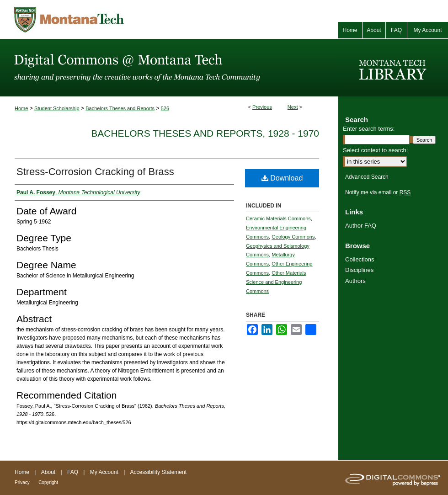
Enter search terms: (369, 129)
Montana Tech (110, 19)
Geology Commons (293, 237)
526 (165, 108)
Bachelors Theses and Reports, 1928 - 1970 (205, 133)
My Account (104, 472)
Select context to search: (375, 150)
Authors (355, 281)
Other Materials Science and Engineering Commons (276, 282)
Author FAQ (361, 226)
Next (293, 107)
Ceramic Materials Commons (278, 218)
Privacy (22, 482)
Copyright (48, 482)
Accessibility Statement (158, 472)
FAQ (73, 472)
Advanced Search (367, 177)
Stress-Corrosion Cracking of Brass (95, 172)
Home (21, 108)
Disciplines (359, 270)
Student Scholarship (57, 108)
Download (282, 178)
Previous (262, 107)
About (48, 472)
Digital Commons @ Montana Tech (169, 68)
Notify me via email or (378, 192)
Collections (360, 259)
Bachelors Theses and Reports (120, 108)
